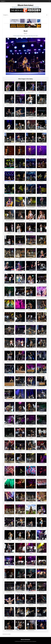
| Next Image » (36, 36)
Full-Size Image (22, 36)
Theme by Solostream (33, 641)
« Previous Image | (16, 36)
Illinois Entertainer (25, 5)
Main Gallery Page (29, 36)
